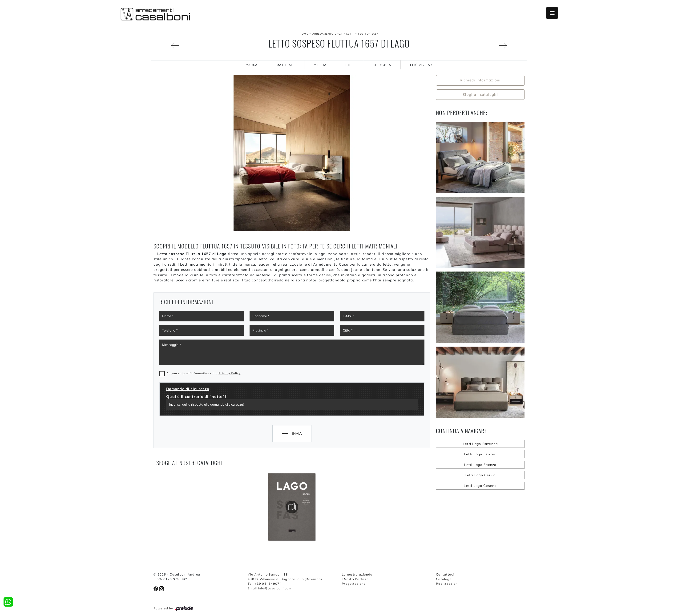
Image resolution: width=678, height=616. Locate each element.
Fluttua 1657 (368, 34)
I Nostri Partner (355, 579)
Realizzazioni (447, 584)
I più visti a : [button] (421, 65)
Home (304, 34)
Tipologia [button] (382, 65)
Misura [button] (320, 65)
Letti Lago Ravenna (480, 444)
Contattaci (445, 574)
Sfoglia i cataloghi (480, 94)
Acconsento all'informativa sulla (204, 373)
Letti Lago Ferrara (480, 454)
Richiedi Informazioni (480, 80)
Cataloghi (444, 579)
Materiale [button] (286, 65)
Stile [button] (350, 65)
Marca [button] (252, 65)
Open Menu (552, 13)
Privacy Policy (230, 373)
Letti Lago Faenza (480, 465)
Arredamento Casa (327, 34)
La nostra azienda (357, 574)
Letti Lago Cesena (480, 486)
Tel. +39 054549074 (265, 584)
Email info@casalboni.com (269, 588)
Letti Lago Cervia (480, 475)
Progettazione (354, 584)
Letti (350, 34)
